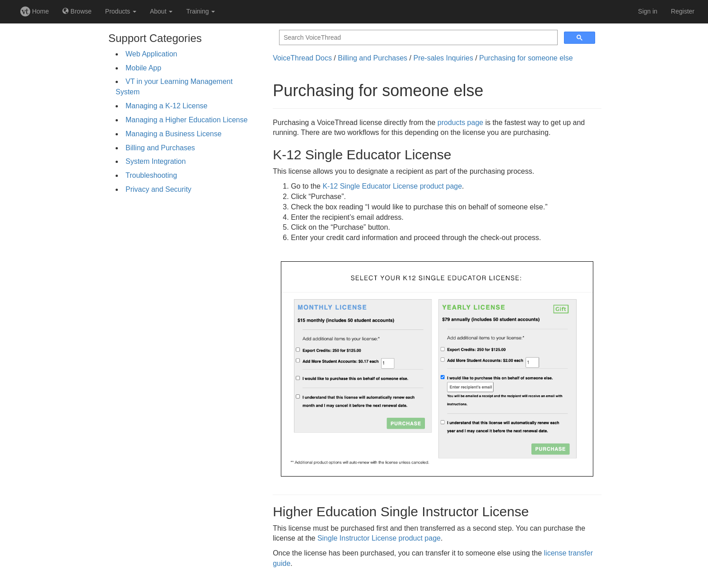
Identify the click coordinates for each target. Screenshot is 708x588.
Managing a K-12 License (166, 106)
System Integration (156, 161)
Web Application (151, 54)
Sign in (648, 11)
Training (200, 11)
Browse (77, 11)
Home (35, 11)
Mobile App (143, 68)
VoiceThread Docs (302, 58)
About (161, 11)
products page (460, 123)
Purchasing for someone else (526, 58)
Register (683, 11)
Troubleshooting (151, 175)
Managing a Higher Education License (186, 120)
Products (121, 11)
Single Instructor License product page (379, 538)
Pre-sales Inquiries (443, 58)
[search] (417, 38)
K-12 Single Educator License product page (392, 186)
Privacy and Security (158, 189)
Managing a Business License (174, 134)
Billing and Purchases (160, 148)
